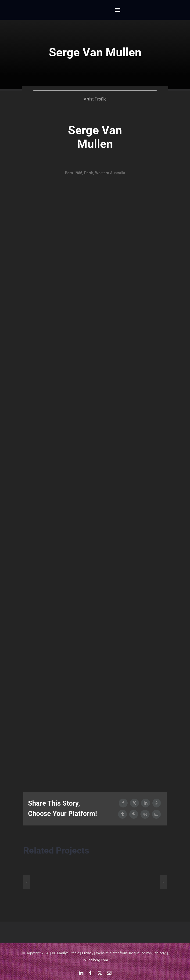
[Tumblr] (122, 814)
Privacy (88, 953)
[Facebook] (123, 803)
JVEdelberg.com (95, 960)
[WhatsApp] (157, 803)
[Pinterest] (134, 814)
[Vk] (145, 814)
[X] (134, 803)
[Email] (156, 814)
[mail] (109, 973)
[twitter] (100, 973)
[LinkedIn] (146, 803)
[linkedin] (81, 973)
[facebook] (90, 973)
